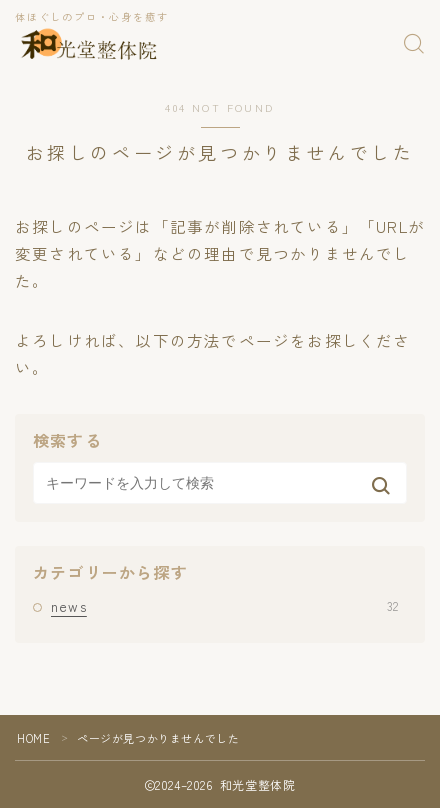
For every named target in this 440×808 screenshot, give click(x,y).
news (224, 606)
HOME (33, 738)
